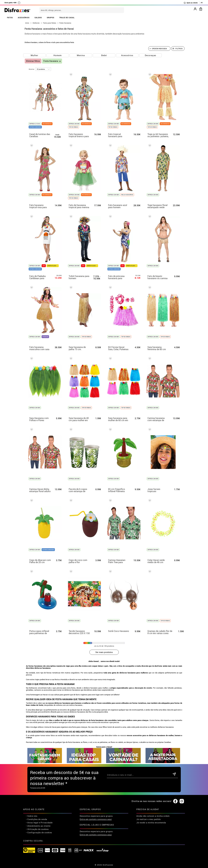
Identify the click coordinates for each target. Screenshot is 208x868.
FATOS (10, 18)
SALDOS (38, 18)
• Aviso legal (32, 823)
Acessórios (127, 55)
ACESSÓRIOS (24, 18)
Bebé (104, 55)
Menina (81, 55)
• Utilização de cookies (37, 829)
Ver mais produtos (104, 652)
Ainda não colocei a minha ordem (153, 816)
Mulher (34, 55)
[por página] (43, 69)
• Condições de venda (37, 819)
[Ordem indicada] (159, 49)
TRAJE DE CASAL (67, 18)
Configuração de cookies (40, 833)
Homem (58, 55)
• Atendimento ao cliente (38, 826)
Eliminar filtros (33, 61)
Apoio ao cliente (191, 3)
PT (202, 3)
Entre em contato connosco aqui (96, 819)
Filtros (179, 49)
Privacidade (47, 823)
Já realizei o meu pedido (149, 819)
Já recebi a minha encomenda (151, 823)
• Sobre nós (32, 816)
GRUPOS (51, 18)
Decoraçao (151, 55)
